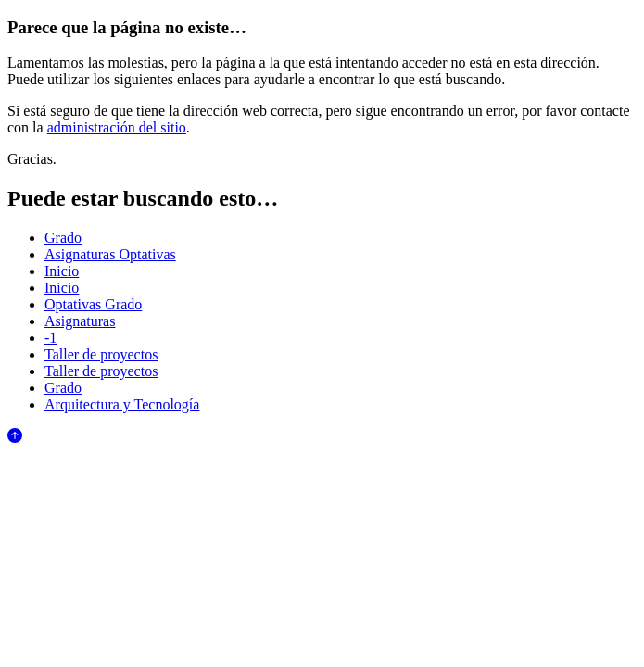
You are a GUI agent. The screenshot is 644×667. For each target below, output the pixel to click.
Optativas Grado (93, 304)
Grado (63, 238)
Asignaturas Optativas (110, 254)
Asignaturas (80, 321)
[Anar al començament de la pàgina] (15, 438)
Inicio (62, 271)
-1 (51, 338)
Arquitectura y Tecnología (122, 404)
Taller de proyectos (101, 354)
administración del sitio (117, 127)
